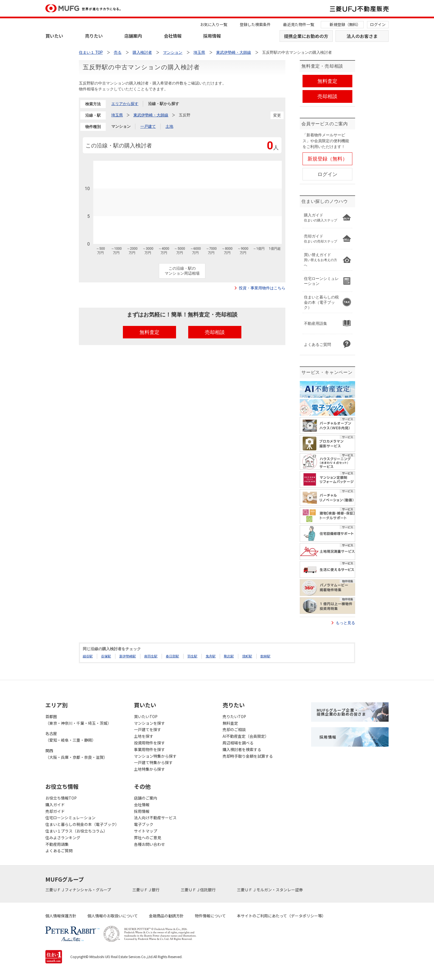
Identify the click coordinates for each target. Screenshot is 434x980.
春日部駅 (172, 656)
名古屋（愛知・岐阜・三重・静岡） (71, 737)
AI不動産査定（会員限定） (246, 736)
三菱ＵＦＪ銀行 (146, 890)
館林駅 (265, 656)
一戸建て (148, 126)
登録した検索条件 (255, 24)
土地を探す (144, 736)
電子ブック (144, 824)
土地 (169, 126)
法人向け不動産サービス (155, 818)
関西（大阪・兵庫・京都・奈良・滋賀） (76, 754)
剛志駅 (229, 656)
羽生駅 (192, 656)
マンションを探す (149, 723)
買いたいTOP (146, 716)
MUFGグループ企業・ (341, 712)
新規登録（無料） (345, 24)
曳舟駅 (211, 656)
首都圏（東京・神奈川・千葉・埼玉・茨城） (78, 720)
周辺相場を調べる (238, 743)
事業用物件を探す (149, 749)
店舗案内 (133, 36)
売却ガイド (55, 811)
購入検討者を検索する (242, 749)
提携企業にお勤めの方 (306, 36)
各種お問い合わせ (149, 844)
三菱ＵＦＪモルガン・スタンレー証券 (270, 890)
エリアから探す (125, 104)
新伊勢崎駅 (128, 656)
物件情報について (210, 916)
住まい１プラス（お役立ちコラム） (76, 831)
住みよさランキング (63, 838)
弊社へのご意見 (148, 838)
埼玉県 (117, 115)
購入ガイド (55, 805)
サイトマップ (146, 831)
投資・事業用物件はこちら (262, 288)
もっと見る (345, 623)
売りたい (94, 36)
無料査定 (230, 723)
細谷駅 (88, 656)
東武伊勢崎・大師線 (151, 115)
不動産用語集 (57, 844)
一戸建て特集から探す (153, 762)
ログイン (378, 24)
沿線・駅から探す (164, 104)
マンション (121, 126)
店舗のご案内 (146, 798)
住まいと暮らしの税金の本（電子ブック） (82, 824)
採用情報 (212, 36)
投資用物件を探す (149, 743)
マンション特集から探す (155, 756)
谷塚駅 (106, 656)
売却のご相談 (234, 729)
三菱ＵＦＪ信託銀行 (199, 890)
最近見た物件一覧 (299, 24)
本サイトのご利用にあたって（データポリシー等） (281, 916)
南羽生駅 (151, 656)
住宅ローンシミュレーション (70, 818)
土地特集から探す (149, 769)
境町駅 (247, 656)
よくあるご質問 (59, 851)
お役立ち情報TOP (61, 798)
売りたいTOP (234, 716)
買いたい (54, 36)
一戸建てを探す (148, 729)
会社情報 (173, 36)
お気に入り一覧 (214, 24)
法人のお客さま (362, 36)
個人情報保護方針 (61, 916)
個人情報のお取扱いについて (113, 916)
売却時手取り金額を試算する (248, 756)
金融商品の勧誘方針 (166, 916)
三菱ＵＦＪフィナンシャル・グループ (79, 890)
